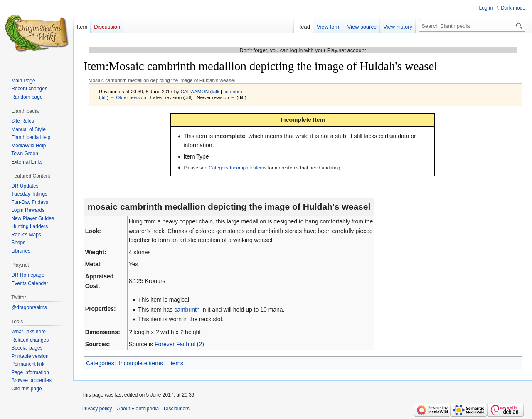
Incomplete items (141, 363)
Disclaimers (177, 409)
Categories (100, 363)
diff (104, 97)
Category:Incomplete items (238, 167)
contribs (232, 91)
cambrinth (187, 310)
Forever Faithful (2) (179, 344)
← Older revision (128, 97)
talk (215, 91)
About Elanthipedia (138, 409)
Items (176, 363)
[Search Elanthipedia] (472, 26)
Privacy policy (97, 409)
